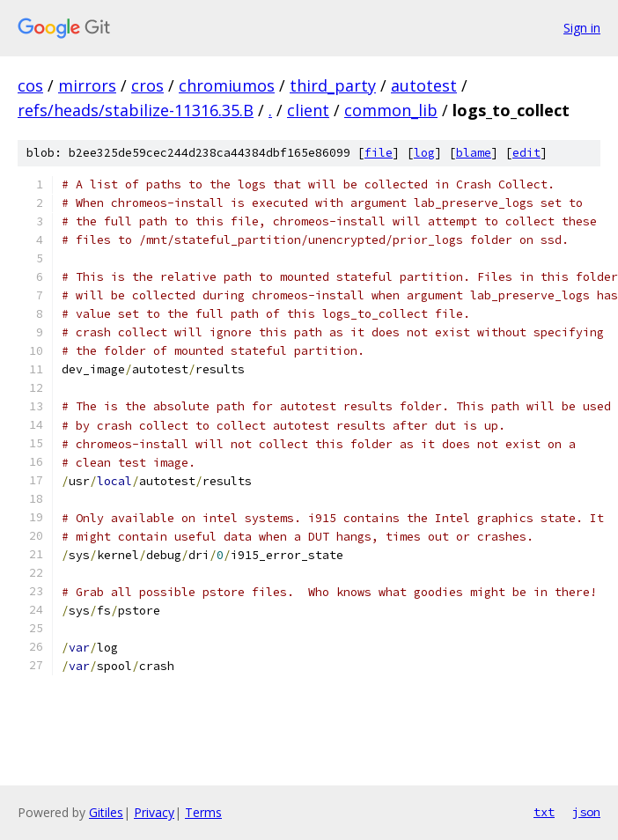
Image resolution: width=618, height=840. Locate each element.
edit (526, 153)
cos (30, 85)
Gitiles (106, 812)
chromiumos (227, 85)
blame (474, 153)
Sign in (582, 28)
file (379, 153)
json (586, 812)
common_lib (391, 110)
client (308, 110)
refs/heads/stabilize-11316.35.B (136, 110)
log (424, 153)
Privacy (154, 812)
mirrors (87, 85)
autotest (424, 85)
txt (544, 812)
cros (147, 85)
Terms (203, 812)
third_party (333, 85)
